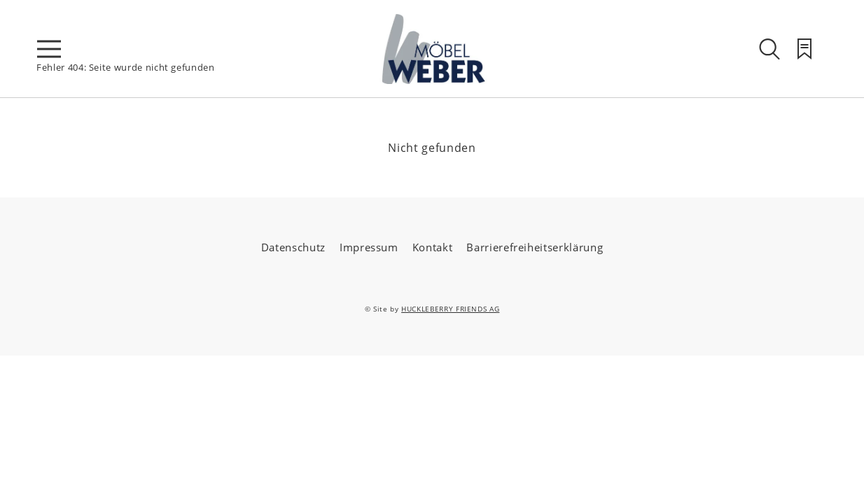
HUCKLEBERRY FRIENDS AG (450, 309)
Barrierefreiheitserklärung (535, 247)
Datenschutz (293, 247)
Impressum (369, 247)
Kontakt (433, 247)
